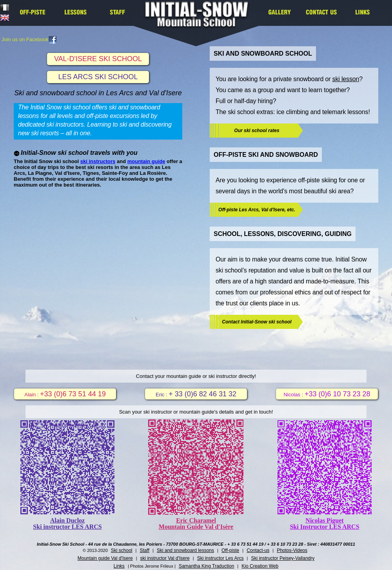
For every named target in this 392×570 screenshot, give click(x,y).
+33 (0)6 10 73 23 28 (338, 394)
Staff (145, 550)
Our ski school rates (257, 131)
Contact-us (258, 550)
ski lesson (346, 79)
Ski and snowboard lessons (185, 550)
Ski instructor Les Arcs (220, 558)
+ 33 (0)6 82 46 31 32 (202, 394)
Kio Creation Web (260, 566)
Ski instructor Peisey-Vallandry (283, 558)
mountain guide (146, 161)
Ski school (122, 550)
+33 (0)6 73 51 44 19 (73, 394)
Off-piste (230, 550)
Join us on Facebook (29, 39)
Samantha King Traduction (206, 566)
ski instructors (98, 161)
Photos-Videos (292, 550)
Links (119, 566)
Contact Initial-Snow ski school (257, 322)
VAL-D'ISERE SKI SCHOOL (98, 59)
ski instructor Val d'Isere (165, 558)
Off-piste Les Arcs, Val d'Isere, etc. (257, 210)
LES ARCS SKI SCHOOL (98, 77)
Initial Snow (199, 19)
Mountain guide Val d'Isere (105, 558)
